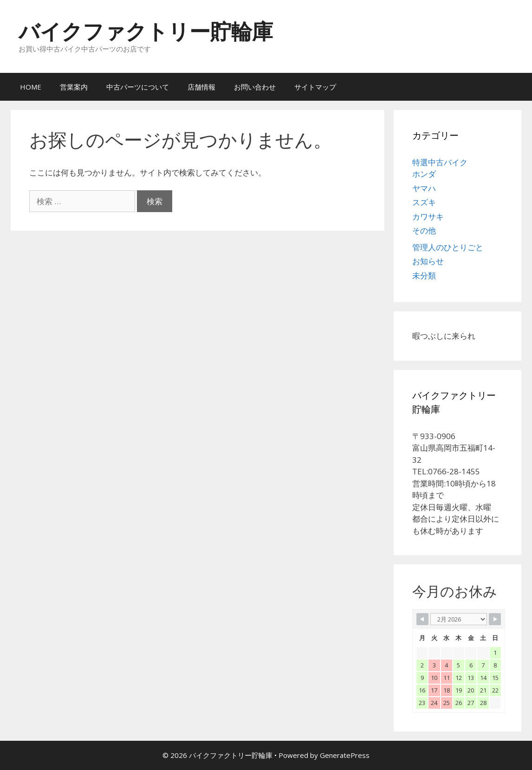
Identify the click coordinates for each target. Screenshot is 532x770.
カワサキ (428, 217)
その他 (424, 230)
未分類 (424, 275)
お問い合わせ (255, 87)
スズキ (424, 202)
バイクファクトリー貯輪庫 (146, 31)
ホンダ (424, 174)
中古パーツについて (138, 87)
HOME (31, 87)
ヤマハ (424, 188)
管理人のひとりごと (448, 247)
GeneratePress (345, 755)
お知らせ (428, 261)
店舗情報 (201, 87)
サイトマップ (315, 87)
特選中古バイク (440, 162)
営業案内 (74, 87)
